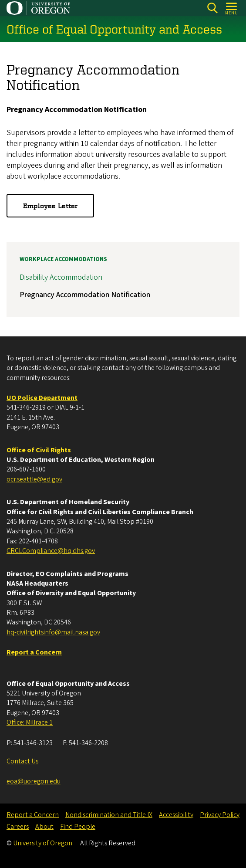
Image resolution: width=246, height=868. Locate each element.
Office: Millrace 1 (30, 722)
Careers (18, 827)
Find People (78, 827)
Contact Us (22, 761)
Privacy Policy (220, 815)
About (44, 827)
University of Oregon (43, 843)
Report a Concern (33, 815)
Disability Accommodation (61, 277)
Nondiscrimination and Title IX (109, 815)
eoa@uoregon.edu (34, 781)
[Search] (212, 8)
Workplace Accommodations (63, 259)
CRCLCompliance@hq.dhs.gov (51, 551)
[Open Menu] (232, 8)
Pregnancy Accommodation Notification (85, 295)
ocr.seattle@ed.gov (34, 479)
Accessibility (176, 815)
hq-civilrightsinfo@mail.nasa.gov (53, 632)
